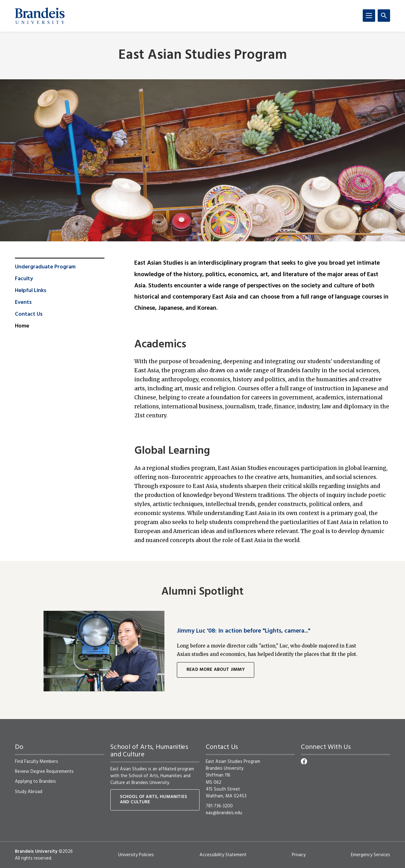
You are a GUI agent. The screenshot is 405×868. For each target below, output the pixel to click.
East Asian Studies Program (203, 56)
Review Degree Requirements (44, 772)
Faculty (24, 279)
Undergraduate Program (45, 267)
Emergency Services (370, 855)
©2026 (66, 852)
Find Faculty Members (37, 762)
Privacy (299, 855)
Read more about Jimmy (216, 670)
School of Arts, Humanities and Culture (150, 779)
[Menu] (369, 16)
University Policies (136, 855)
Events (23, 303)
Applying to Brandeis (35, 782)
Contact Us (29, 314)
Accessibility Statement (223, 855)
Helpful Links (31, 291)
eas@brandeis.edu (224, 813)
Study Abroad (29, 792)
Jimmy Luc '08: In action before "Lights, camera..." (244, 631)
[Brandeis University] (40, 16)
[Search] (384, 16)
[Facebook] (304, 761)
